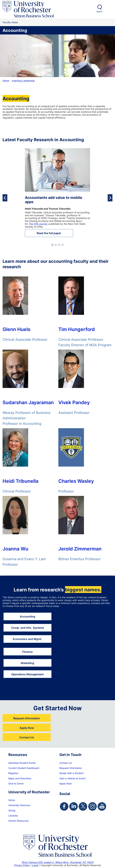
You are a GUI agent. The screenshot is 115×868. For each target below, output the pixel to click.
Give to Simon (16, 784)
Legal (35, 865)
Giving (12, 810)
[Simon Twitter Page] (83, 806)
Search (99, 12)
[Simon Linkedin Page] (74, 806)
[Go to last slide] (5, 198)
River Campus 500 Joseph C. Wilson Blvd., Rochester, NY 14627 (58, 862)
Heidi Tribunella (20, 481)
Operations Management (27, 674)
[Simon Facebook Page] (64, 806)
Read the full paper (49, 233)
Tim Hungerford (77, 330)
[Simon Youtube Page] (102, 806)
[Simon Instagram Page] (92, 806)
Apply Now (27, 728)
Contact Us (27, 737)
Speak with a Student (71, 773)
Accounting (27, 616)
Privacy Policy (22, 865)
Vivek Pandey (74, 403)
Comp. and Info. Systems (28, 628)
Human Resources (18, 821)
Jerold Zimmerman (80, 549)
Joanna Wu (15, 549)
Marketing (27, 663)
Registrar (13, 773)
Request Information (27, 718)
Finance (27, 652)
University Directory (19, 805)
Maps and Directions (20, 778)
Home (6, 81)
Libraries (13, 816)
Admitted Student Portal (22, 763)
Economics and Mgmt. (27, 639)
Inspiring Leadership (23, 81)
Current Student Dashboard (24, 768)
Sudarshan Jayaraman (28, 403)
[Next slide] (110, 198)
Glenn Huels (16, 330)
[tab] (52, 245)
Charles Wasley (76, 481)
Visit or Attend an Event (72, 778)
